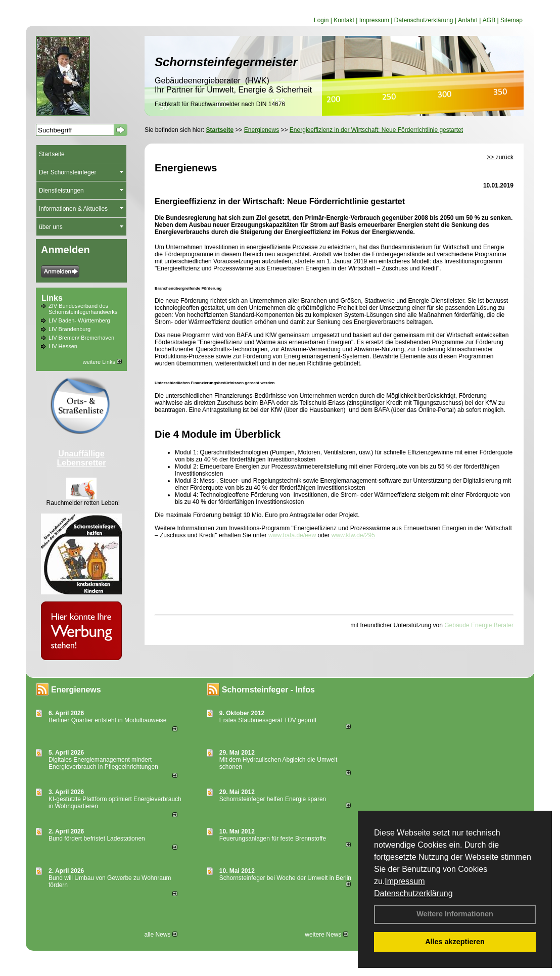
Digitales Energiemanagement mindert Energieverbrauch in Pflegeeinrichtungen (103, 763)
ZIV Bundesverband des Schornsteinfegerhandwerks (83, 309)
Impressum (405, 881)
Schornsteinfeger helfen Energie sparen (273, 799)
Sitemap (511, 20)
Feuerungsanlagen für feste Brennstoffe (273, 839)
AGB (489, 20)
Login (321, 20)
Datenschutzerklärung (413, 893)
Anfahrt (468, 20)
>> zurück (500, 157)
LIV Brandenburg (69, 329)
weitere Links (102, 362)
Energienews (76, 690)
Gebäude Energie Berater (479, 625)
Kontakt (344, 20)
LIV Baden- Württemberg (79, 320)
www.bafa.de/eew (292, 535)
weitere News (326, 935)
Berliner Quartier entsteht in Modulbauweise (107, 720)
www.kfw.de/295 (353, 535)
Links (52, 298)
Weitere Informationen (455, 914)
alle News (160, 935)
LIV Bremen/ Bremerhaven (81, 338)
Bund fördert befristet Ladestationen (97, 839)
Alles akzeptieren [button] (455, 942)
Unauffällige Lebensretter (82, 458)
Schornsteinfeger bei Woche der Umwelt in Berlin (285, 878)
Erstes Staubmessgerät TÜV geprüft (268, 720)
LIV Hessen (63, 346)
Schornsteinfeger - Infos (268, 690)
